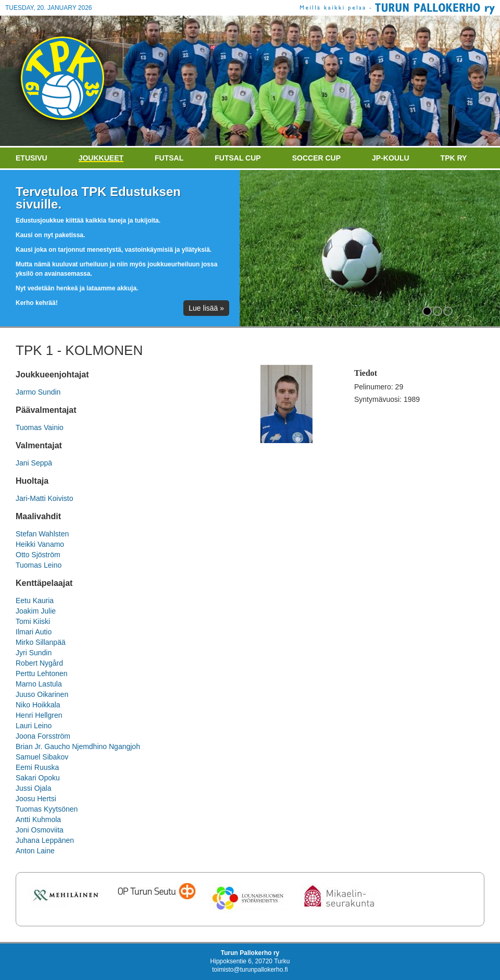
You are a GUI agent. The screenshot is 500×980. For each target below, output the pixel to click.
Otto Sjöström (38, 555)
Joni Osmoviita (40, 830)
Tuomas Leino (39, 565)
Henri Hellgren (39, 715)
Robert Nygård (39, 663)
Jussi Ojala (33, 788)
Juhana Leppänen (45, 840)
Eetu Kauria (35, 601)
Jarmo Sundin (38, 392)
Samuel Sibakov (42, 757)
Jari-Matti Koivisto (44, 498)
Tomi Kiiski (33, 621)
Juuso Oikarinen (42, 694)
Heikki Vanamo (40, 544)
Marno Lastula (39, 684)
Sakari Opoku (38, 778)
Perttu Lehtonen (42, 673)
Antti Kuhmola (38, 819)
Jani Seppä (34, 463)
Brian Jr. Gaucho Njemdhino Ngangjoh (78, 746)
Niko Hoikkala (38, 705)
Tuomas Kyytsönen (47, 809)
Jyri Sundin (34, 653)
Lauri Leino (34, 726)
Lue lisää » (206, 308)
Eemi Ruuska (37, 767)
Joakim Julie (36, 611)
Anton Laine (35, 851)
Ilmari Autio (34, 632)
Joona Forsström (43, 736)
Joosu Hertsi (36, 799)
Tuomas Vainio (40, 427)
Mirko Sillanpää (41, 642)
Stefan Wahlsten (42, 534)
